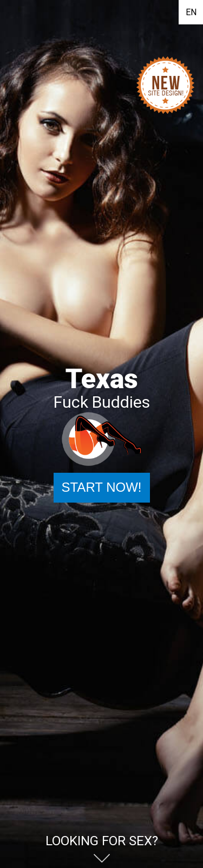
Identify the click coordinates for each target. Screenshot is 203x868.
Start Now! (101, 487)
